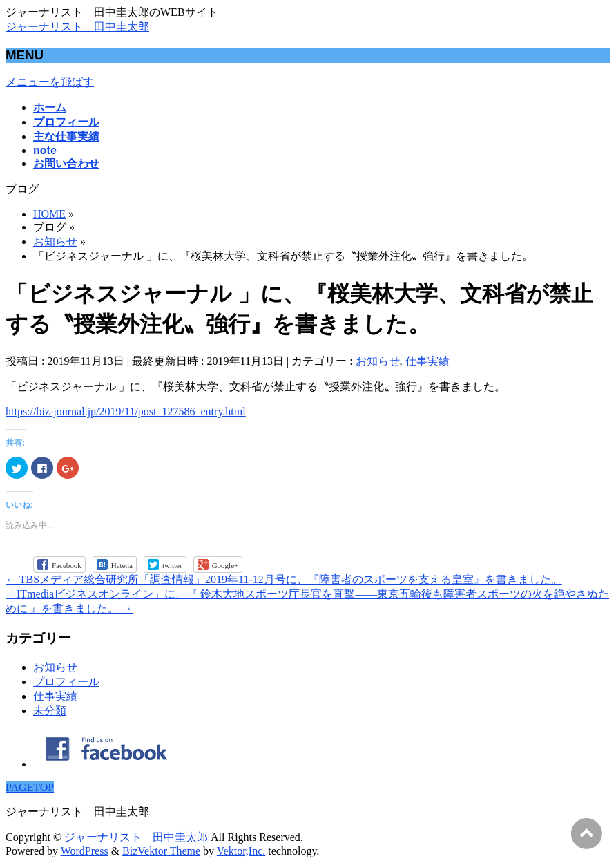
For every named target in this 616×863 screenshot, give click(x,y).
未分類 (50, 711)
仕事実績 (427, 361)
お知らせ (378, 361)
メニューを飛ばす (50, 82)
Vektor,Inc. (241, 851)
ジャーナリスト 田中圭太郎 (77, 27)
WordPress (85, 851)
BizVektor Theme (161, 851)
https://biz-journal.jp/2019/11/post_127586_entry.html (126, 411)
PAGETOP (30, 787)
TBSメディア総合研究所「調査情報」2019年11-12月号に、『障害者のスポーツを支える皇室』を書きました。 (284, 579)
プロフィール (66, 682)
